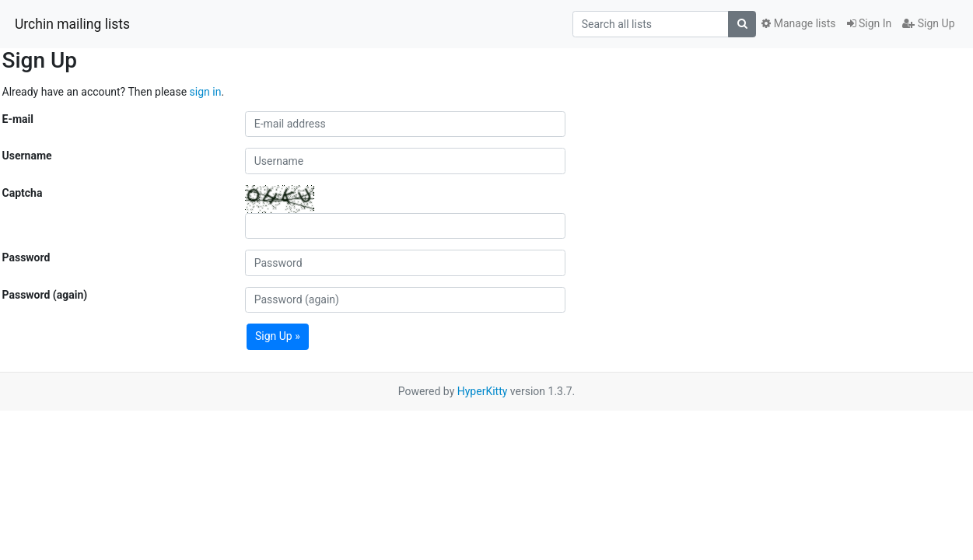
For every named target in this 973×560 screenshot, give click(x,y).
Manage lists (798, 23)
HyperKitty (483, 391)
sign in (206, 92)
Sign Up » (278, 336)
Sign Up (928, 23)
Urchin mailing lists (72, 24)
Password (26, 257)
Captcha (23, 193)
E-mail (18, 119)
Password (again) (45, 295)
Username (27, 156)
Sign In (870, 23)
